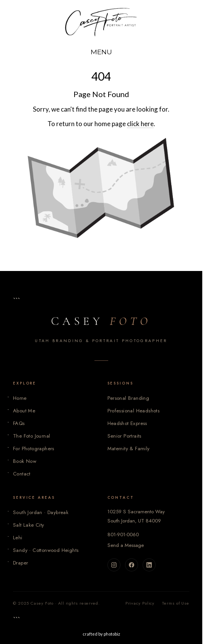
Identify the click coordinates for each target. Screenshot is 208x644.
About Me (24, 411)
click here (140, 124)
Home (20, 398)
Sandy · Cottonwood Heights (46, 550)
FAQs (19, 423)
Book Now (25, 461)
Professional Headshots (134, 411)
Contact (22, 474)
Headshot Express (127, 423)
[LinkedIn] (149, 565)
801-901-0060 (123, 535)
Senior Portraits (124, 436)
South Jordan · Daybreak (41, 512)
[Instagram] (114, 565)
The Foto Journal (32, 436)
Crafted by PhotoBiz (101, 634)
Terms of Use (176, 603)
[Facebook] (132, 565)
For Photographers (34, 449)
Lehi (18, 538)
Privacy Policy (140, 603)
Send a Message (126, 545)
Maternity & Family (129, 449)
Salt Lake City (29, 525)
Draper (20, 563)
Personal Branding (128, 398)
